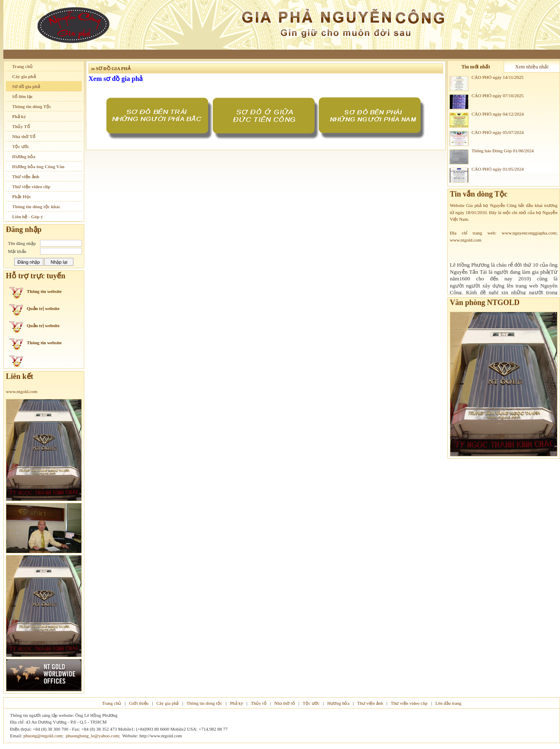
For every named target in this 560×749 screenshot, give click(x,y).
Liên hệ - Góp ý (28, 217)
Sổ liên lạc (23, 96)
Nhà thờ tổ (284, 703)
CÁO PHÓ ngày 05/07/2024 (498, 132)
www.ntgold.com (22, 391)
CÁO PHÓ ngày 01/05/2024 (498, 169)
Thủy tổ (259, 703)
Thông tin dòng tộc (204, 703)
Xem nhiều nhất (532, 67)
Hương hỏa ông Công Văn (38, 166)
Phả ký (19, 116)
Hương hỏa (24, 156)
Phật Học (22, 197)
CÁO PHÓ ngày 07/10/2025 (498, 96)
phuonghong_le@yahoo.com (92, 736)
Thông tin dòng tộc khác (36, 207)
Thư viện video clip (31, 187)
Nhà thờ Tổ (24, 136)
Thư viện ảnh (26, 177)
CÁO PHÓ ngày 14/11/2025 (498, 77)
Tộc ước (21, 146)
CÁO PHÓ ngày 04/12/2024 (498, 114)
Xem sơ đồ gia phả (116, 79)
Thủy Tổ (21, 126)
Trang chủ (22, 66)
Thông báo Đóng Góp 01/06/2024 (503, 151)
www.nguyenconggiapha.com (529, 234)
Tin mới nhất (476, 67)
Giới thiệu (139, 703)
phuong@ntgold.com (43, 736)
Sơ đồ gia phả (26, 86)
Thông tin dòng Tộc (32, 106)
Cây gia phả (24, 76)
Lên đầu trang (448, 703)
